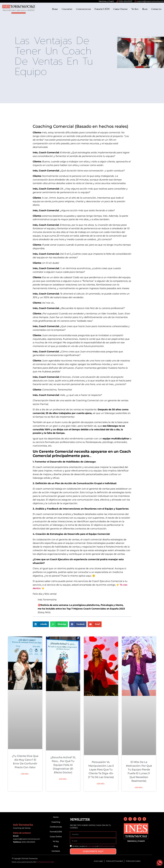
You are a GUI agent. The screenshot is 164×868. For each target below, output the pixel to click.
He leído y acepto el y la (93, 846)
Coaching (67, 9)
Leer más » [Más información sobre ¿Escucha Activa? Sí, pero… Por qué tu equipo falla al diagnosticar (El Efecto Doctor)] (63, 779)
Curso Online (120, 9)
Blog (145, 9)
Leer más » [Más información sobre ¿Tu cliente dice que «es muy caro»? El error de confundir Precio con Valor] (25, 774)
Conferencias (83, 9)
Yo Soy (135, 9)
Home (55, 9)
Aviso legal (91, 846)
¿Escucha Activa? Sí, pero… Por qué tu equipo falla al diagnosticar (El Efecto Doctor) (63, 765)
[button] (41, 624)
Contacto (156, 9)
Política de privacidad (107, 846)
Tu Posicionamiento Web (45, 862)
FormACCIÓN (102, 9)
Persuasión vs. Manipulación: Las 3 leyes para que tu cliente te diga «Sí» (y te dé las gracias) (101, 770)
